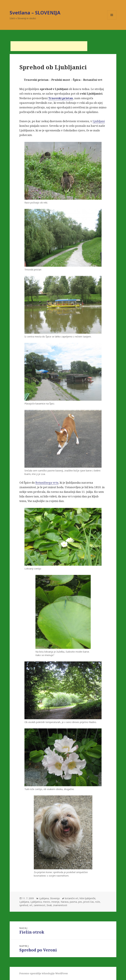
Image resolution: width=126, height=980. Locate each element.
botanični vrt (72, 898)
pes (80, 902)
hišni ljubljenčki (87, 898)
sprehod (24, 905)
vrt (31, 905)
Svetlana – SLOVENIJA (35, 13)
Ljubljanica (36, 902)
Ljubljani (99, 121)
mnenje (55, 902)
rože (98, 902)
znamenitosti (60, 905)
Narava (65, 902)
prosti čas (89, 902)
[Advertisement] (49, 46)
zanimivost (39, 905)
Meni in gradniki (112, 19)
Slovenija (55, 898)
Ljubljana (44, 898)
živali (49, 905)
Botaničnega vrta (47, 483)
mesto (47, 902)
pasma (73, 902)
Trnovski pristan (61, 98)
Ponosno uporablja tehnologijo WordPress (44, 973)
